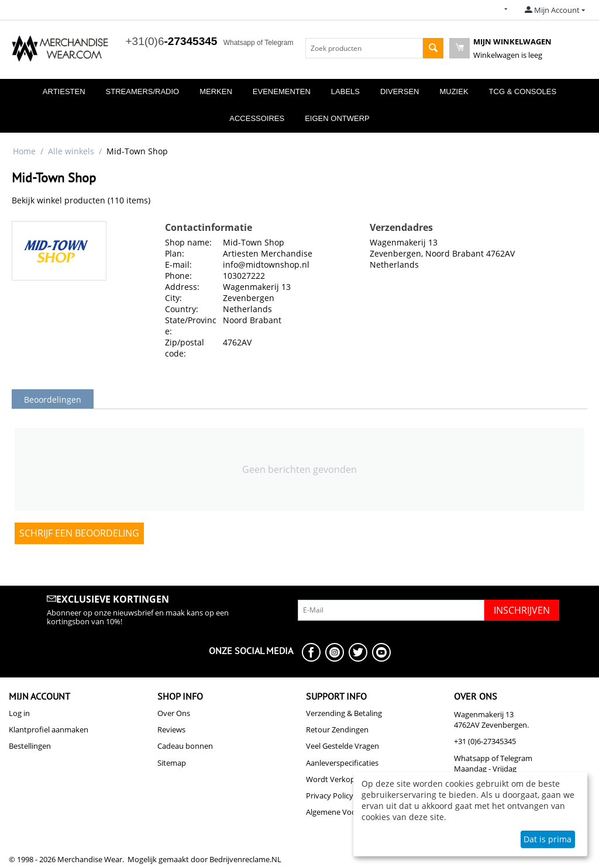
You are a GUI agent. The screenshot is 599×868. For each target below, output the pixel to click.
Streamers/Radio (143, 91)
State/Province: (191, 326)
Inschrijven (522, 610)
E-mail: (178, 264)
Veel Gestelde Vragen (342, 746)
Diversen (400, 91)
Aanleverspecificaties (342, 763)
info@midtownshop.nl (266, 264)
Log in (19, 713)
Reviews (171, 729)
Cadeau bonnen (185, 746)
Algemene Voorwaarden (348, 812)
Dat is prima (548, 839)
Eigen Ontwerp (337, 118)
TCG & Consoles (523, 91)
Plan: (175, 253)
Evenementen (282, 91)
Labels (345, 91)
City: (173, 298)
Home (24, 151)
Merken (216, 91)
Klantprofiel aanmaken (49, 729)
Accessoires (257, 118)
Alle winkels (71, 151)
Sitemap (172, 763)
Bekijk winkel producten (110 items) (81, 200)
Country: (182, 309)
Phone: (178, 276)
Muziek (454, 91)
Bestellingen (30, 746)
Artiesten (64, 91)
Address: (182, 287)
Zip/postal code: (185, 348)
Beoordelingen (53, 400)
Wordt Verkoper (334, 779)
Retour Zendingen (337, 729)
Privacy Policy (330, 796)
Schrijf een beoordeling (79, 533)
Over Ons (174, 713)
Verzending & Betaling (344, 713)
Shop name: (188, 242)
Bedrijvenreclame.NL (245, 859)
